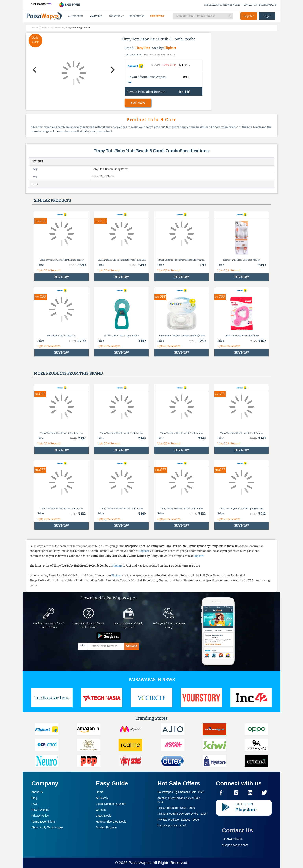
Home (100, 792)
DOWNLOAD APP (268, 5)
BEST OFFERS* (157, 16)
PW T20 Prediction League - (178, 820)
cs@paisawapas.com (235, 845)
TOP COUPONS (137, 16)
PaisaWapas (140, 863)
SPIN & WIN (69, 5)
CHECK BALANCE (213, 5)
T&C (130, 83)
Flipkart (170, 48)
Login (267, 16)
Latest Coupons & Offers (111, 804)
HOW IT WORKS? (233, 5)
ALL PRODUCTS (76, 16)
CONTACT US (250, 5)
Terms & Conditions (43, 822)
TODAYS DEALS (117, 16)
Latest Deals (104, 816)
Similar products (52, 200)
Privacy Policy (40, 816)
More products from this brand (68, 373)
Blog (34, 798)
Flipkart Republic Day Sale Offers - (182, 814)
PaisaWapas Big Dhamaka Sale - (181, 792)
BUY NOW (138, 103)
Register (249, 16)
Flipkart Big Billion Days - (176, 808)
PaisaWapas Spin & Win (172, 826)
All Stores (102, 798)
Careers (101, 810)
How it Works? (40, 810)
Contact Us (237, 830)
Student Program (106, 827)
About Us (37, 792)
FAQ (34, 804)
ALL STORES (96, 16)
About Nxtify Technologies (47, 827)
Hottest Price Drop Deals (111, 822)
